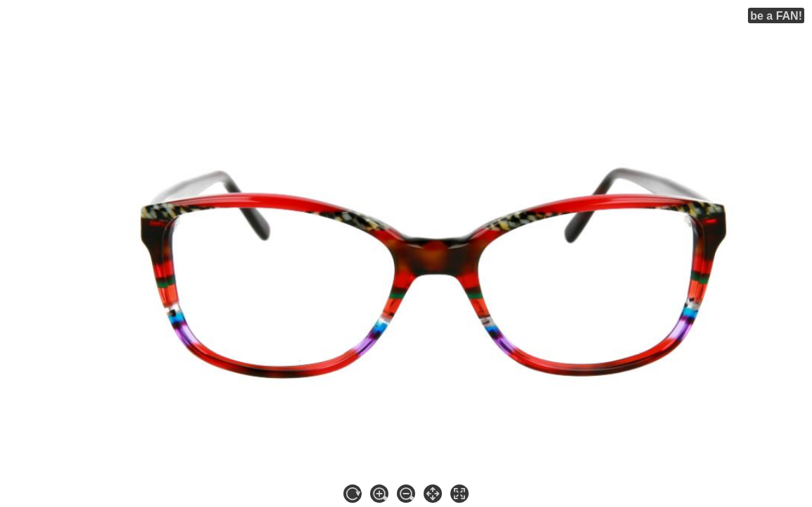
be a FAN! (776, 16)
